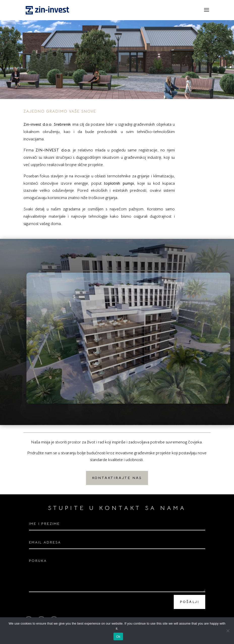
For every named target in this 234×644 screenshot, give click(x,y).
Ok (118, 637)
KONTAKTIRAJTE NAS (117, 478)
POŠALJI (189, 602)
